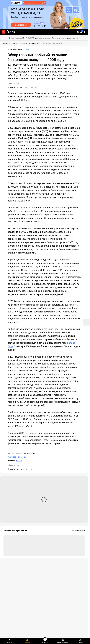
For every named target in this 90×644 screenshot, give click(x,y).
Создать (45, 640)
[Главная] (9, 641)
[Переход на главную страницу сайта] (9, 32)
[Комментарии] (16, 88)
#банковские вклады (17, 457)
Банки (27, 50)
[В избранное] (32, 88)
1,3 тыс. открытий (14, 83)
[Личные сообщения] (78, 32)
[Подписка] (27, 641)
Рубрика (11, 461)
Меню (81, 641)
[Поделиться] (36, 88)
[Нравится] (27, 88)
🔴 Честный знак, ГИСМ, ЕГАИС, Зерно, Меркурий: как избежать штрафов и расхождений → (44, 38)
